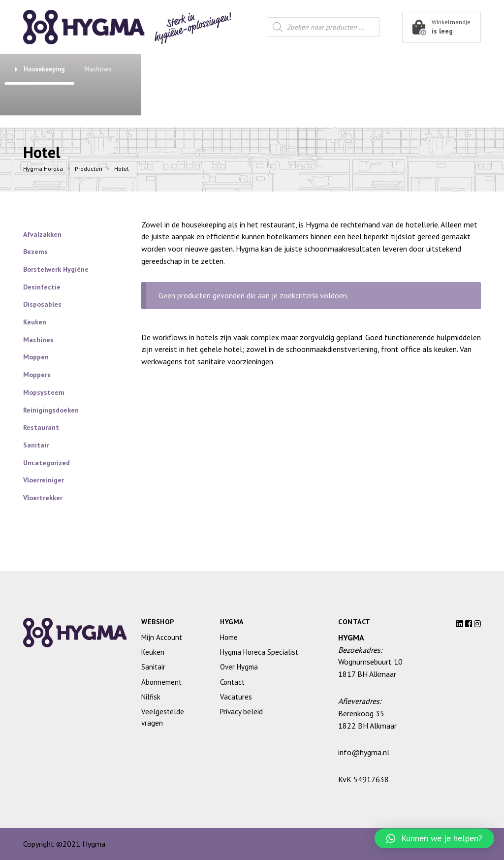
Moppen (36, 357)
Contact (106, 100)
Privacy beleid (241, 712)
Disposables (42, 304)
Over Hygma (50, 100)
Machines (437, 69)
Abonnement (134, 69)
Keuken (246, 69)
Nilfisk (151, 697)
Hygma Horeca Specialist (259, 652)
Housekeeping (379, 69)
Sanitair (188, 69)
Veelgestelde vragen (163, 717)
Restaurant (307, 69)
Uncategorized (47, 463)
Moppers (37, 375)
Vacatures (236, 697)
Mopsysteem (44, 392)
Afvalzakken (42, 234)
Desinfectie (42, 287)
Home (229, 637)
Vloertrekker (43, 498)
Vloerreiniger (44, 480)
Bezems (35, 252)
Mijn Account (162, 637)
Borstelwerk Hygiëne (56, 269)
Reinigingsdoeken (51, 410)
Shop (59, 69)
